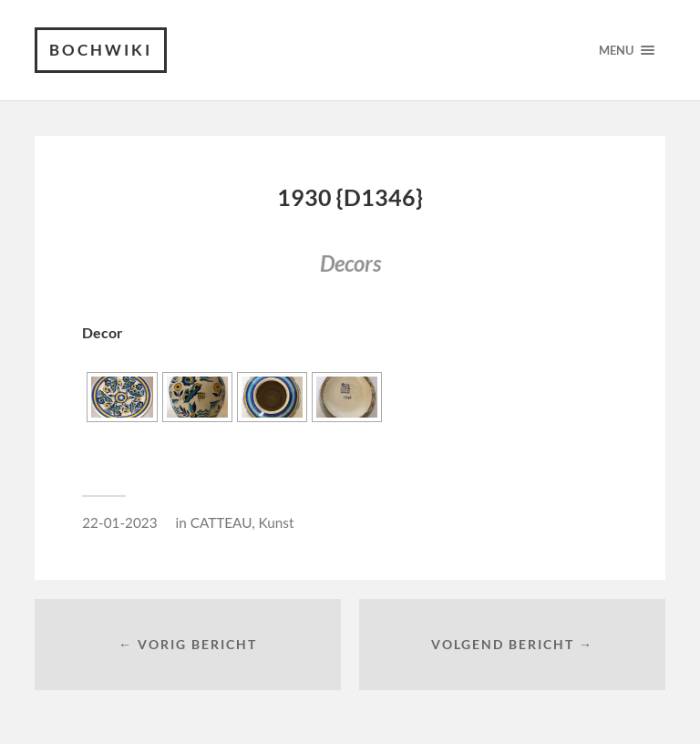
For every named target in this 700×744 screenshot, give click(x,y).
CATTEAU (221, 522)
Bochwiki (101, 50)
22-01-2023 (119, 522)
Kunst (277, 522)
